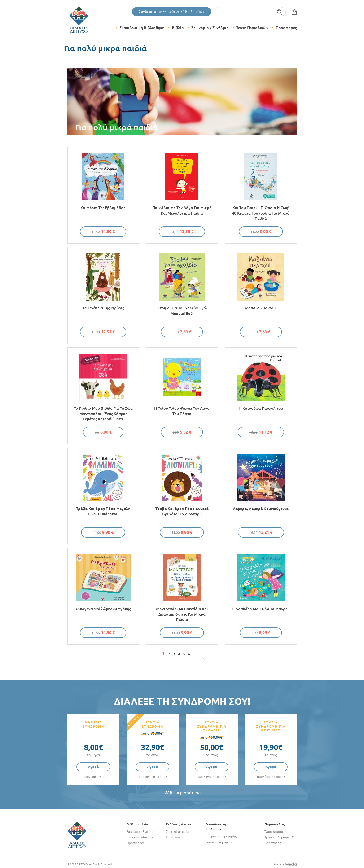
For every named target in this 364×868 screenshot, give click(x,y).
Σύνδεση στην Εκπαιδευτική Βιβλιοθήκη (171, 11)
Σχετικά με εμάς (177, 832)
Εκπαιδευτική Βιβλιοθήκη (142, 28)
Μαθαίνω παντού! (261, 308)
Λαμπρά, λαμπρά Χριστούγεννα (261, 509)
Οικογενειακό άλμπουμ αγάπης (103, 609)
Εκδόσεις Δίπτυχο (140, 837)
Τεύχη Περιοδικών (252, 28)
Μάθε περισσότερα (182, 793)
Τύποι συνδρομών (219, 842)
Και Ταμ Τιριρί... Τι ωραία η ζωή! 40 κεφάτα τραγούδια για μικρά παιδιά (261, 213)
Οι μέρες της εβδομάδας (103, 208)
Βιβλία (178, 28)
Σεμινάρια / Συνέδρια (210, 28)
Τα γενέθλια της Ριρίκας (103, 308)
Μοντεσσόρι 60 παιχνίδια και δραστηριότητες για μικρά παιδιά (182, 614)
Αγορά (93, 767)
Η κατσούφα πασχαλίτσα (261, 408)
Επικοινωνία (175, 837)
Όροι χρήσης (274, 832)
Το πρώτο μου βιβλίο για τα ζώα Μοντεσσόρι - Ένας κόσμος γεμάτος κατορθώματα (103, 414)
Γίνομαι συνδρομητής (221, 836)
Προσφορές (286, 28)
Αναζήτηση (280, 12)
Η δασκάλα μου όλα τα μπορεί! (261, 609)
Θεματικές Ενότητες (141, 832)
